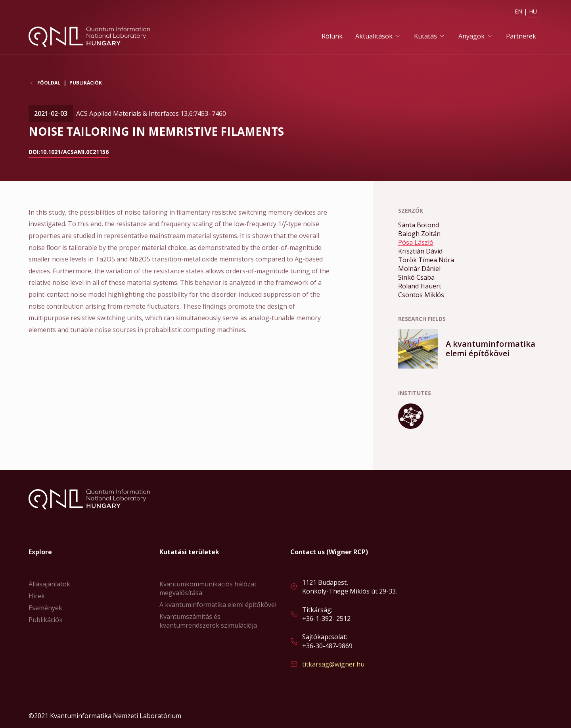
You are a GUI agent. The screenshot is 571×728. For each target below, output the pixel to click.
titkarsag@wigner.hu (333, 664)
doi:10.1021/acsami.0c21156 (69, 152)
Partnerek (521, 36)
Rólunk (332, 36)
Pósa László (416, 242)
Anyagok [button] (471, 36)
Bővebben (470, 349)
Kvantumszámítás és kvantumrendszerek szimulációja (208, 621)
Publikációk (86, 83)
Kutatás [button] (425, 36)
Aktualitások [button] (374, 36)
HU (533, 11)
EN (518, 11)
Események (45, 608)
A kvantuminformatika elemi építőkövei (218, 605)
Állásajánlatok (49, 584)
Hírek (37, 596)
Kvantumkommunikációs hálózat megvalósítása (208, 588)
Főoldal (49, 83)
